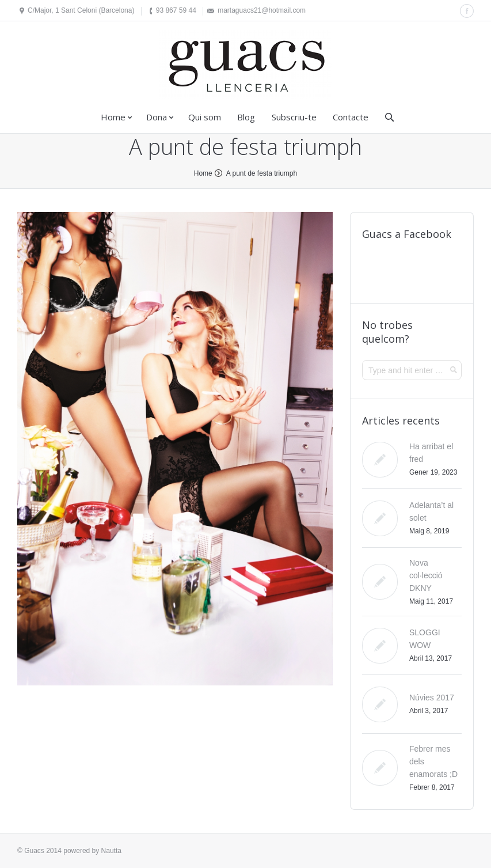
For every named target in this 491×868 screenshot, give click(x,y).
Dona (157, 117)
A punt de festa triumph (262, 173)
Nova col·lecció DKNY (426, 575)
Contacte (351, 117)
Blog (246, 117)
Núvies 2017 (432, 698)
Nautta (111, 851)
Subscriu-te (294, 117)
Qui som (205, 117)
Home (113, 117)
